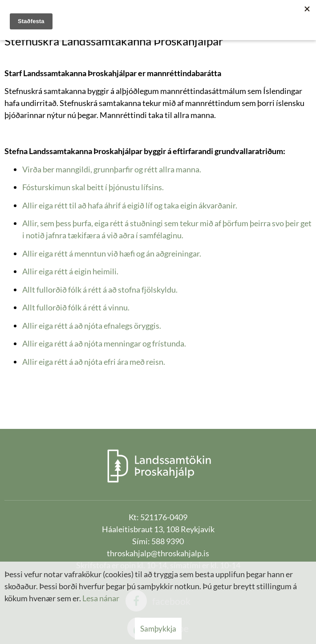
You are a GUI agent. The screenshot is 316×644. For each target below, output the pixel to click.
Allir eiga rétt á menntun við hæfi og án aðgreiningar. (112, 253)
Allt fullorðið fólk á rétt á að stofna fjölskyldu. (100, 289)
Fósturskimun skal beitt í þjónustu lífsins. (93, 187)
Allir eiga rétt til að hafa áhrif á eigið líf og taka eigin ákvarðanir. (130, 205)
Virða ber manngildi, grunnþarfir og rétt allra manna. (112, 169)
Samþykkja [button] (158, 629)
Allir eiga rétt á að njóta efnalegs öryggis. (92, 326)
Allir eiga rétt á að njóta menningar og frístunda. (104, 343)
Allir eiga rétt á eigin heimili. (70, 271)
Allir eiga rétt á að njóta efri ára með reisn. (94, 362)
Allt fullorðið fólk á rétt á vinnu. (76, 307)
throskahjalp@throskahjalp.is (158, 553)
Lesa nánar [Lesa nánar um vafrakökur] (101, 598)
